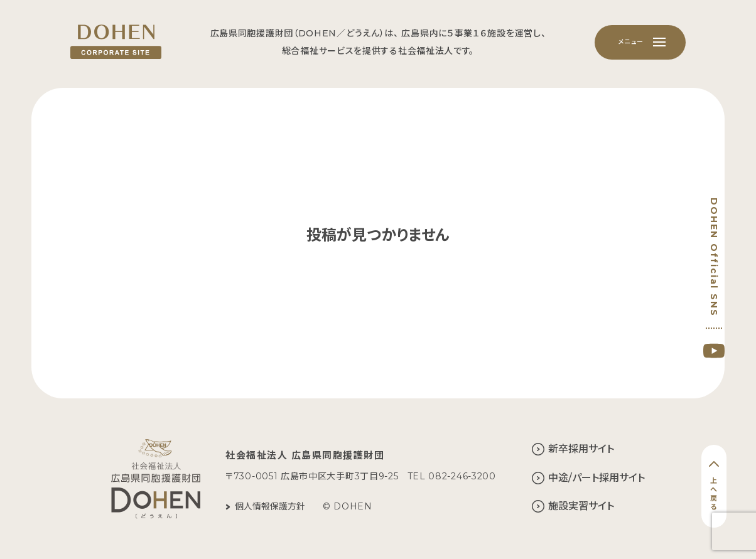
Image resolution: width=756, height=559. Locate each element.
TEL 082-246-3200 (452, 476)
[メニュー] (640, 42)
